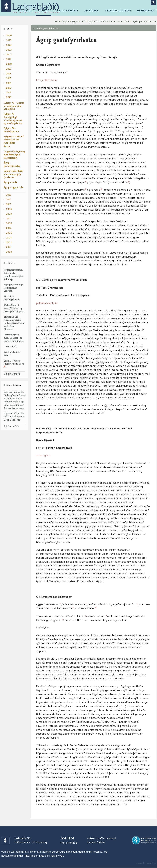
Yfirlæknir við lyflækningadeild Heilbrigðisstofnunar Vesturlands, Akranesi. (14, 323)
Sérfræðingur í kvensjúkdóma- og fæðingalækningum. (14, 308)
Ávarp (7, 146)
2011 (8, 199)
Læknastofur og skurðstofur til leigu (14, 364)
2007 (9, 218)
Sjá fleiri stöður (12, 426)
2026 (9, 35)
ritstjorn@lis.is (69, 843)
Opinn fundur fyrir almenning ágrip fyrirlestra (13, 174)
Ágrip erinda (10, 182)
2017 (8, 78)
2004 (9, 233)
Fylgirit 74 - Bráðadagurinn (11, 130)
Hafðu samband (107, 838)
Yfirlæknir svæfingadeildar (12, 298)
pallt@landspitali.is (47, 303)
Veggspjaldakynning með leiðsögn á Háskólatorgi (14, 155)
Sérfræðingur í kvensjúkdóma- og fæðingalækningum (14, 338)
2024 (9, 45)
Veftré (91, 838)
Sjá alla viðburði (12, 374)
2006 (9, 223)
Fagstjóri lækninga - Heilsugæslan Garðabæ (14, 288)
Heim (57, 22)
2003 (9, 237)
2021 (9, 59)
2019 (9, 69)
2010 (9, 204)
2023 (9, 50)
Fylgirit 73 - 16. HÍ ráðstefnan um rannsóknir (14, 140)
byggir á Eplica (145, 863)
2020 (9, 64)
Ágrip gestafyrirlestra (12, 164)
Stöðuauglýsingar (118, 11)
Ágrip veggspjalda (13, 187)
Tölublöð (25, 11)
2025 (9, 40)
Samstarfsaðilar (96, 842)
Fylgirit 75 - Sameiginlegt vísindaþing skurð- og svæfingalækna (13, 118)
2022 (9, 54)
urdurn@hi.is (43, 455)
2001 (9, 247)
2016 (9, 83)
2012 (9, 195)
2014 (9, 92)
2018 (9, 73)
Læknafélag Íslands (144, 840)
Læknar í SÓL (11, 346)
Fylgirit (66, 22)
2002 (9, 242)
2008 (9, 214)
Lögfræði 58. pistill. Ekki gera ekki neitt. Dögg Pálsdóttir (14, 416)
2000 (9, 252)
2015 (8, 88)
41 (96, 608)
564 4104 (67, 838)
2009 (9, 209)
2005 (9, 228)
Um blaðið (92, 11)
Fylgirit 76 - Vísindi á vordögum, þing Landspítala (14, 106)
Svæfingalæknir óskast (12, 353)
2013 (9, 97)
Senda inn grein (67, 11)
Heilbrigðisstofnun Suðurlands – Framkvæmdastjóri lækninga (13, 274)
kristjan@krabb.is (47, 80)
